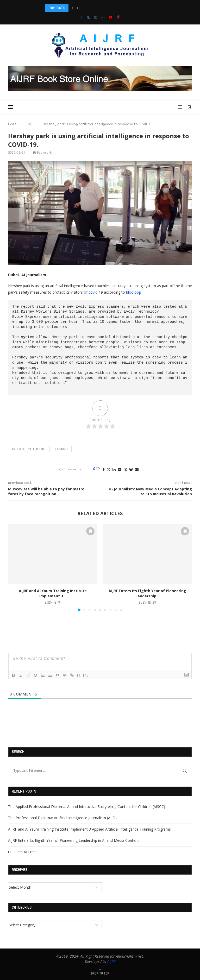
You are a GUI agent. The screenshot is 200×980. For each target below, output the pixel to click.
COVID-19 (62, 449)
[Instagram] (96, 17)
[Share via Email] (137, 469)
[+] (86, 675)
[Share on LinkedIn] (114, 469)
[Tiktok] (118, 17)
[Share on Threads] (125, 469)
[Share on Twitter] (109, 469)
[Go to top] (100, 973)
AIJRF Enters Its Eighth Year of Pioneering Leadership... (147, 593)
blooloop (134, 292)
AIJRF (111, 961)
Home (12, 124)
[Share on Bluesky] (131, 469)
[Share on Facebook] (104, 469)
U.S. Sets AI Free (22, 852)
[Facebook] (81, 17)
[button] (73, 8)
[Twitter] (88, 17)
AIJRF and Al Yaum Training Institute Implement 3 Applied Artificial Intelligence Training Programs (89, 829)
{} (79, 675)
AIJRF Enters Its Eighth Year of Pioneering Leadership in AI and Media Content (73, 840)
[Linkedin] (103, 17)
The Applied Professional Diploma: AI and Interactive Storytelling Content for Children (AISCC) (87, 807)
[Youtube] (111, 17)
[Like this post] (98, 469)
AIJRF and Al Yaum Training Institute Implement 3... (53, 593)
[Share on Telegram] (120, 469)
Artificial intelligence (29, 449)
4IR (30, 124)
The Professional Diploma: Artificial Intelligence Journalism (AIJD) (62, 818)
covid (93, 292)
